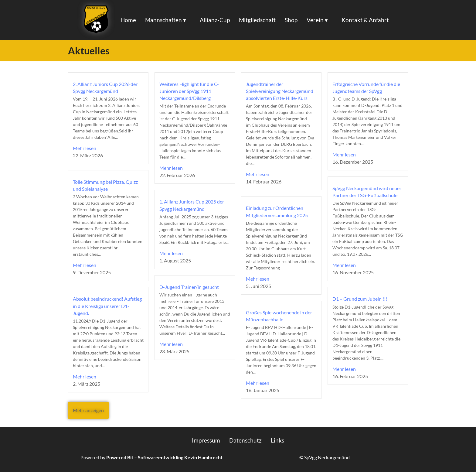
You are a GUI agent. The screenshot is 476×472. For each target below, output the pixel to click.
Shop (291, 20)
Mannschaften (163, 20)
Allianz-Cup (215, 20)
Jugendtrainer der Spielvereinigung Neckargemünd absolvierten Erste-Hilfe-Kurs (280, 91)
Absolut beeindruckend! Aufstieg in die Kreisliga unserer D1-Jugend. (107, 306)
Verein (315, 20)
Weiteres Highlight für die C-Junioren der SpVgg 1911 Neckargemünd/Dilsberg (189, 91)
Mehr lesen (85, 148)
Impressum (206, 440)
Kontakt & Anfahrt (365, 20)
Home (128, 20)
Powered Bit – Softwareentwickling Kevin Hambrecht (164, 457)
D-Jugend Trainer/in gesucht (189, 287)
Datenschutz (245, 440)
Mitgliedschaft (257, 20)
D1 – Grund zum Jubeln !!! (360, 299)
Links (277, 440)
